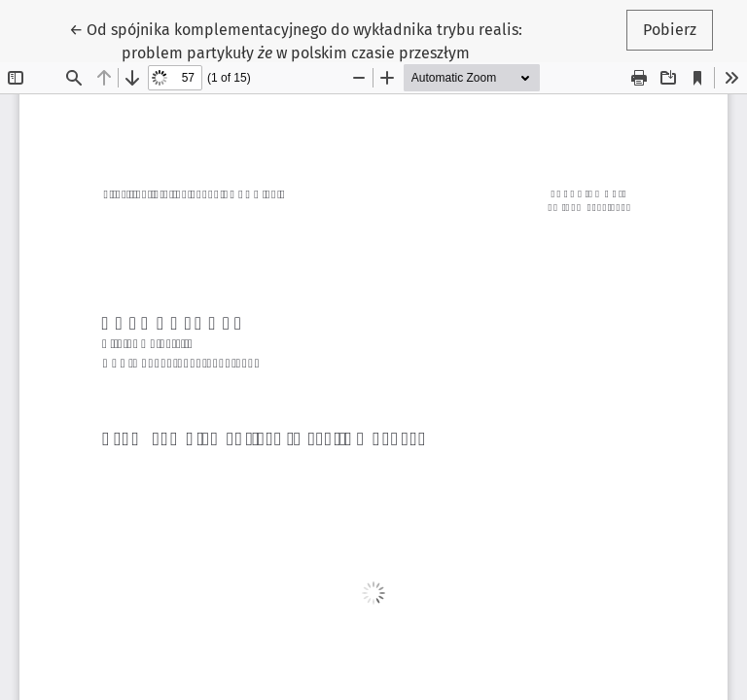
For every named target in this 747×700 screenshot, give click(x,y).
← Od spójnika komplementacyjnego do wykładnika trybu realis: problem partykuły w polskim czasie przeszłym (296, 40)
